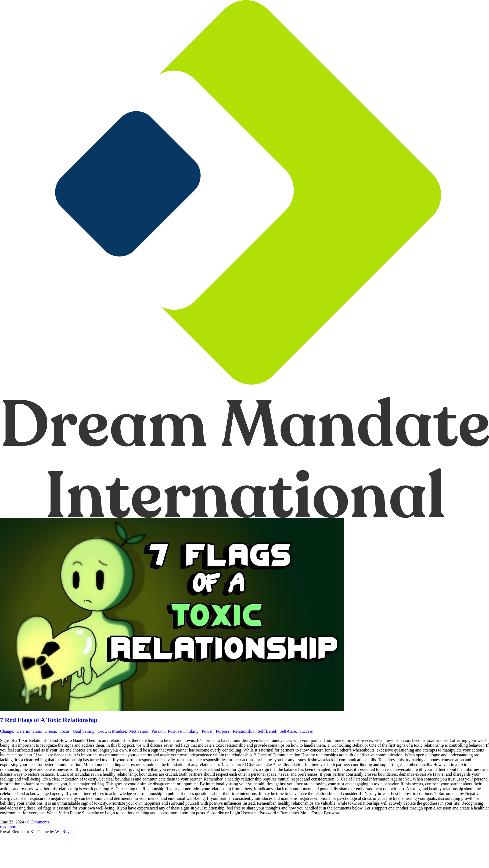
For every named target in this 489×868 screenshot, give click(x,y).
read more (9, 827)
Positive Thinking (183, 731)
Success (306, 731)
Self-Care (288, 731)
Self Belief (267, 731)
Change (7, 731)
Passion (158, 731)
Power (207, 731)
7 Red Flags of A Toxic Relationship (49, 720)
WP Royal (64, 832)
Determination (29, 731)
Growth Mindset (112, 731)
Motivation (139, 731)
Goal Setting (84, 731)
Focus (64, 731)
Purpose (223, 731)
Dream (50, 731)
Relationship (244, 731)
